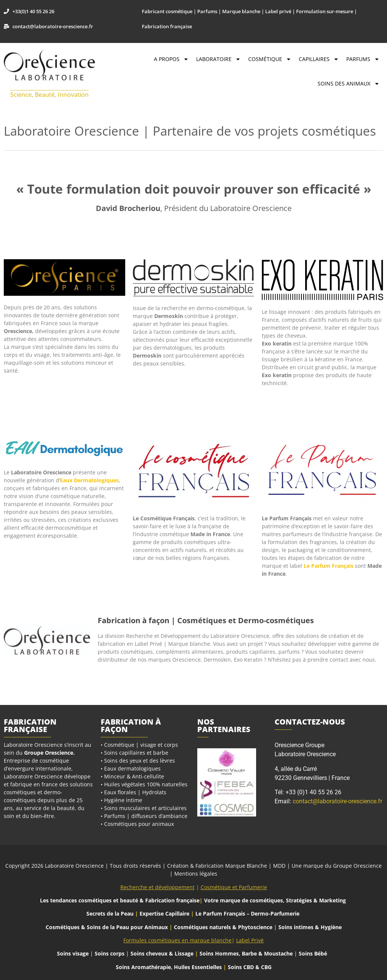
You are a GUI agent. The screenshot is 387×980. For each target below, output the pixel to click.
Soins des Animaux (349, 84)
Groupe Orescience (49, 753)
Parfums (363, 59)
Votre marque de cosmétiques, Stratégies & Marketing (275, 900)
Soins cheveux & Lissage (162, 953)
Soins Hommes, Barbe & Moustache (246, 953)
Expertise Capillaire (164, 913)
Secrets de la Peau (110, 913)
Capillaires (319, 59)
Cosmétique (270, 59)
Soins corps (110, 953)
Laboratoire (218, 59)
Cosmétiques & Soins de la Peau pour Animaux (107, 927)
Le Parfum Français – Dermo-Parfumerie (248, 913)
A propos (171, 59)
